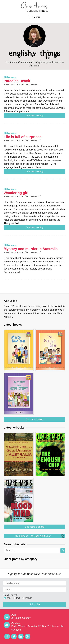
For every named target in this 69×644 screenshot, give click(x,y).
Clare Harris (34, 6)
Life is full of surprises (23, 137)
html (9, 598)
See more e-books (35, 527)
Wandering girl (16, 193)
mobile (29, 598)
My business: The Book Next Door (40, 536)
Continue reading (34, 116)
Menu (37, 17)
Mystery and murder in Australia (31, 249)
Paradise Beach (17, 81)
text (18, 598)
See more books (35, 419)
